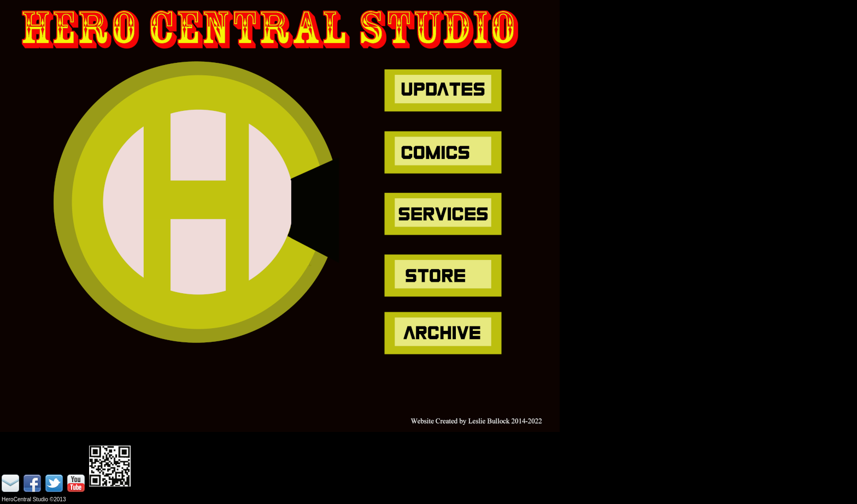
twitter (55, 484)
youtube (77, 484)
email (11, 484)
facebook (33, 484)
